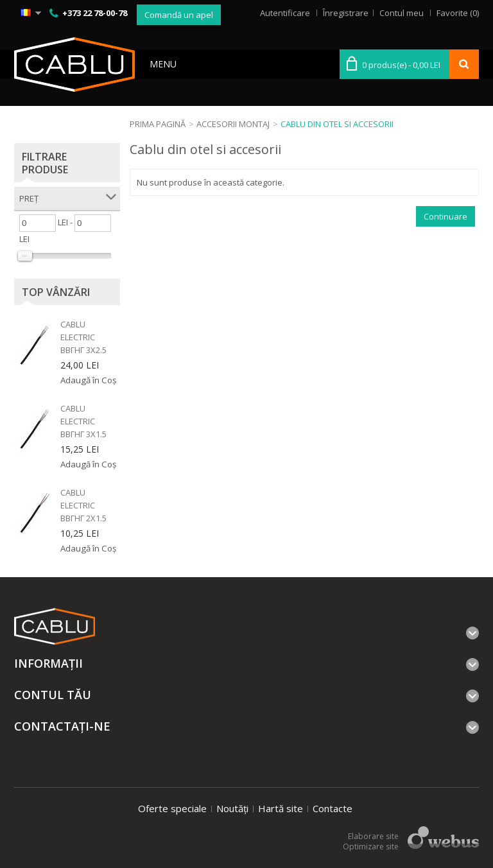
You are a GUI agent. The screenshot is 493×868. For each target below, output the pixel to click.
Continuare (445, 216)
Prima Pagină (158, 124)
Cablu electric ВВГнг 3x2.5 (83, 337)
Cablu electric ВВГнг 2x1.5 (83, 505)
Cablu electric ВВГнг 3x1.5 (83, 421)
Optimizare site (371, 846)
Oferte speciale (172, 808)
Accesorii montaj (233, 124)
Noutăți (232, 808)
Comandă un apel (179, 15)
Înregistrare (346, 13)
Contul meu (402, 13)
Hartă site (281, 808)
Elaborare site (373, 836)
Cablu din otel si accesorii (337, 124)
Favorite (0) (458, 13)
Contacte (333, 808)
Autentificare (285, 13)
